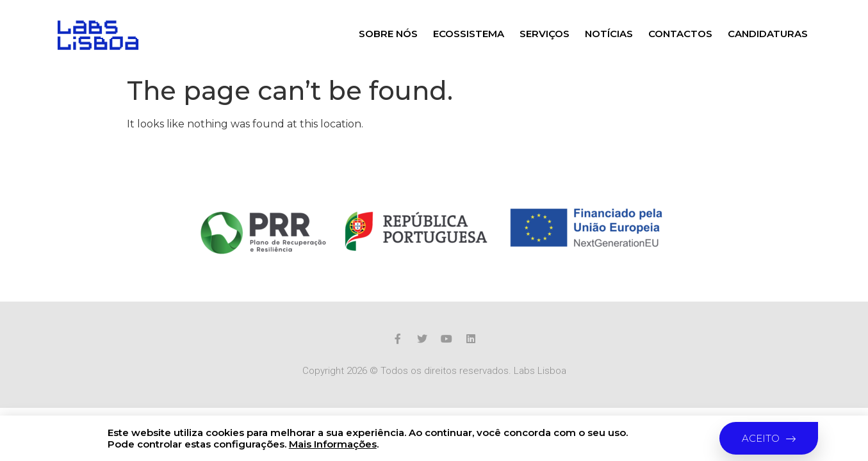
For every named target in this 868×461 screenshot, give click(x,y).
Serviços (545, 34)
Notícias (609, 34)
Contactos (680, 34)
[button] (769, 438)
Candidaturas (768, 34)
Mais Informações (333, 444)
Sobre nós (388, 34)
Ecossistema (469, 34)
